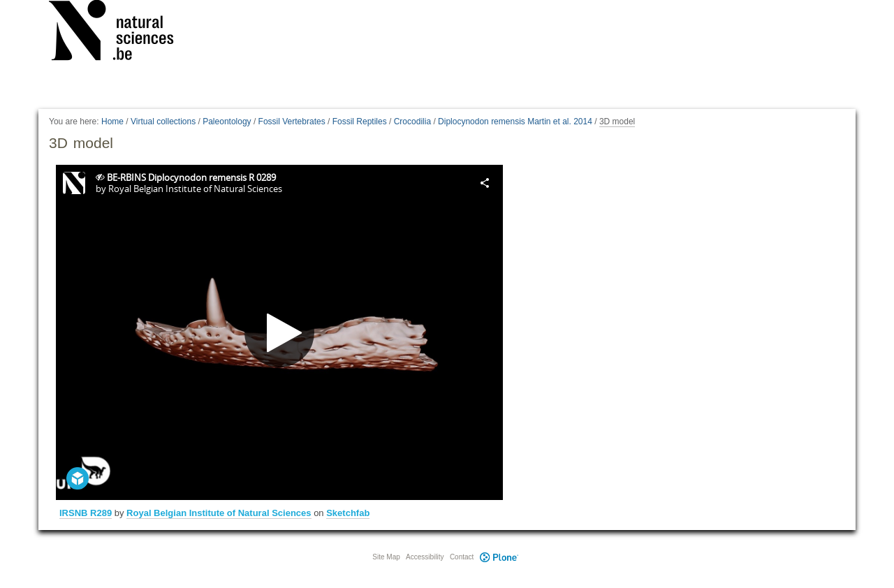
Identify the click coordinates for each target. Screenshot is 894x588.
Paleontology (227, 122)
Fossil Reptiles (360, 122)
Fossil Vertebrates (292, 122)
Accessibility (425, 557)
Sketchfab (348, 513)
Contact (462, 557)
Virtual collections (163, 122)
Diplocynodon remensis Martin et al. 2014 (515, 122)
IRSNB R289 (86, 513)
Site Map (386, 557)
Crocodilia (412, 122)
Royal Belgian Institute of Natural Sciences (219, 513)
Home (112, 122)
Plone (499, 557)
